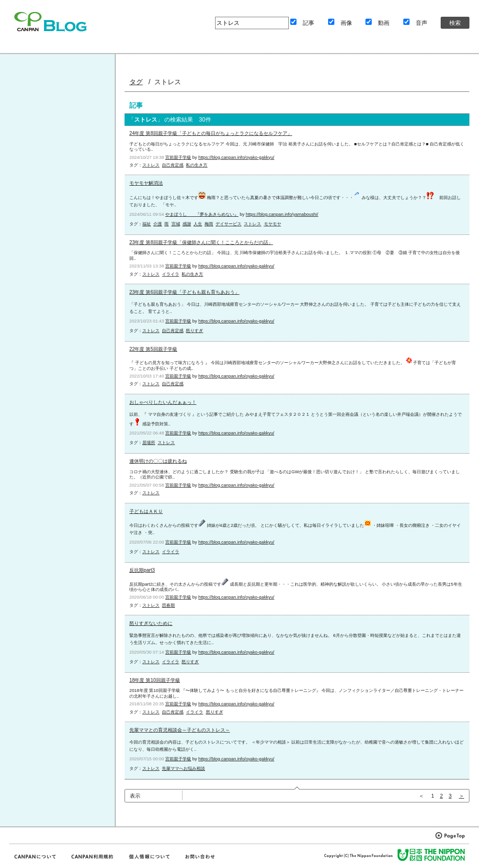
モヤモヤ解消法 (146, 183)
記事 (308, 23)
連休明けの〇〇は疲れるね (158, 461)
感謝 (187, 224)
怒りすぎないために (151, 623)
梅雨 (209, 224)
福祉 (147, 224)
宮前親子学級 (178, 157)
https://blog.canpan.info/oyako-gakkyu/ (236, 157)
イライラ (171, 274)
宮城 (176, 224)
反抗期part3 (142, 570)
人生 (198, 224)
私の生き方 (197, 165)
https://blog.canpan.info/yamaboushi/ (282, 214)
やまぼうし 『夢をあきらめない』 (202, 214)
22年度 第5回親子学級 (153, 349)
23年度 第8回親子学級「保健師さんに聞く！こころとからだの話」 (201, 242)
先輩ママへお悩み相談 (183, 768)
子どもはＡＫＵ (146, 511)
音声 (422, 23)
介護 (158, 224)
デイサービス (228, 224)
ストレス (151, 165)
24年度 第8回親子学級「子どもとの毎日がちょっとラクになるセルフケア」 (211, 133)
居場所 (149, 443)
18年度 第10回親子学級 (155, 680)
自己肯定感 (173, 165)
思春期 (168, 605)
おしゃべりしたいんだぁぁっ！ (163, 402)
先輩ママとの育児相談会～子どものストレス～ (180, 730)
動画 (384, 23)
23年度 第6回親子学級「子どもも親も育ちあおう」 (184, 292)
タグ (136, 82)
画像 (346, 23)
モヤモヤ (273, 224)
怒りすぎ (194, 331)
